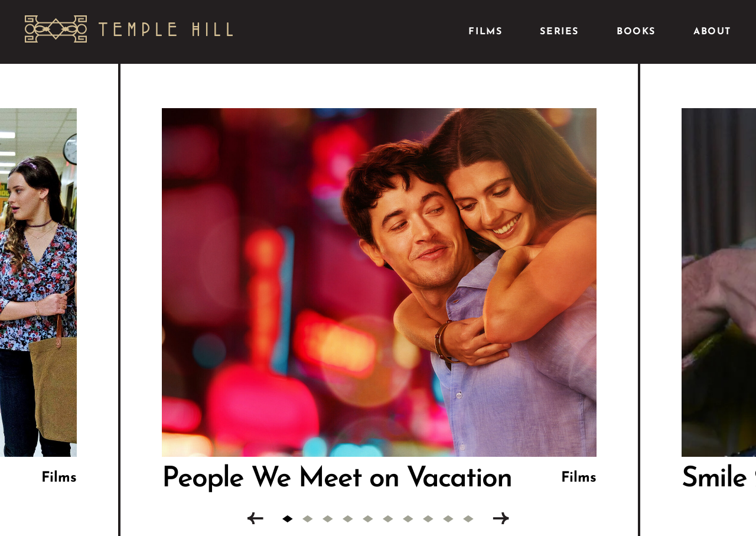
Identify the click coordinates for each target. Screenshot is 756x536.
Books (636, 32)
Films (485, 32)
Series (559, 32)
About (712, 32)
